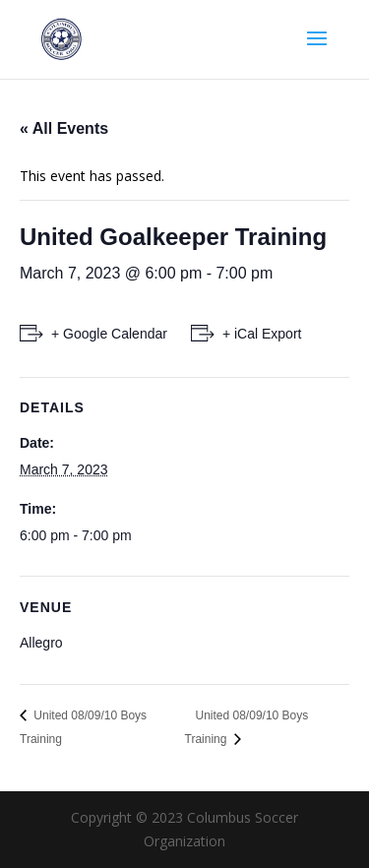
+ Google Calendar (109, 334)
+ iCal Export (262, 334)
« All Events (64, 128)
